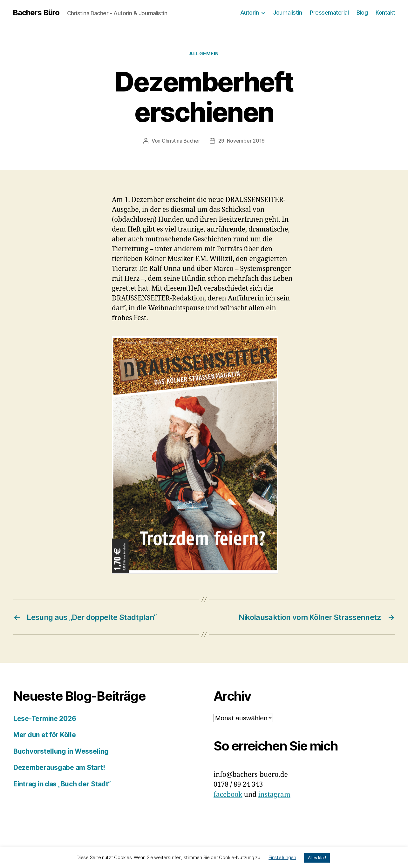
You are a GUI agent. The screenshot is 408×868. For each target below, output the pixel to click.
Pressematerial (329, 13)
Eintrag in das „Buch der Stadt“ (62, 784)
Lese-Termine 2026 (45, 719)
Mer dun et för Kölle (45, 735)
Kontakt (385, 13)
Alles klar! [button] (317, 858)
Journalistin (287, 13)
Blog (362, 13)
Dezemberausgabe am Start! (59, 767)
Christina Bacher (181, 141)
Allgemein (204, 54)
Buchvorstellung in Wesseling (61, 751)
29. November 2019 (241, 141)
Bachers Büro (36, 13)
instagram (274, 795)
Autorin (250, 13)
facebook (228, 795)
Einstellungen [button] (282, 857)
